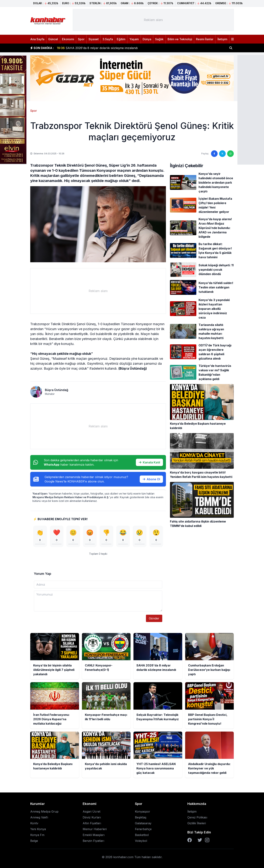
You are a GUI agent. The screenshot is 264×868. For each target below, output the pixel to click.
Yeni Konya (38, 829)
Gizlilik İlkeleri (197, 823)
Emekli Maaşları (94, 835)
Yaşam (134, 39)
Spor (81, 39)
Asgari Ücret (91, 811)
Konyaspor (143, 811)
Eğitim (121, 39)
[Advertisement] (153, 20)
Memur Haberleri (95, 829)
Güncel (53, 39)
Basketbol (142, 835)
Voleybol (141, 841)
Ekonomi (68, 39)
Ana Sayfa (37, 39)
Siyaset (94, 39)
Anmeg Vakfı (39, 817)
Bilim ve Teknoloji (180, 39)
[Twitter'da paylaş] (222, 154)
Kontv (34, 823)
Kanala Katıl (149, 462)
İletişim (222, 39)
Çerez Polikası (197, 817)
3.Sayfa (108, 39)
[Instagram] (207, 840)
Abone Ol (151, 479)
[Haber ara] (231, 48)
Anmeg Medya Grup (44, 811)
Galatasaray (143, 823)
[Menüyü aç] (232, 39)
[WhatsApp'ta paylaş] (230, 154)
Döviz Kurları (92, 817)
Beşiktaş (141, 817)
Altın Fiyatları (92, 823)
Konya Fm (37, 835)
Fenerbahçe (143, 829)
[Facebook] (190, 840)
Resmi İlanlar (205, 39)
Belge (34, 841)
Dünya (147, 39)
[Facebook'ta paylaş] (214, 154)
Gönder (154, 618)
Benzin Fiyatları (93, 841)
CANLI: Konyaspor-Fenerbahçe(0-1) (87, 46)
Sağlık (159, 39)
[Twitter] (200, 840)
